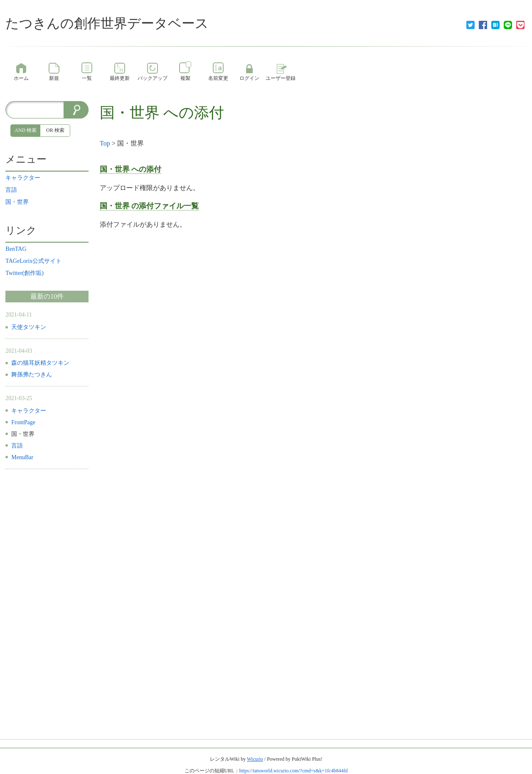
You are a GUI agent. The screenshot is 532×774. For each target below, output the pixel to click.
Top (105, 143)
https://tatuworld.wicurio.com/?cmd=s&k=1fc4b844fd (294, 771)
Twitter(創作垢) (25, 273)
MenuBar (22, 457)
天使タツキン (29, 327)
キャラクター (23, 178)
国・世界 (130, 113)
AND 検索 (26, 130)
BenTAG (16, 249)
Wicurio (255, 759)
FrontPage (23, 422)
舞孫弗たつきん (32, 375)
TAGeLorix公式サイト (33, 261)
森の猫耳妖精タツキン (40, 363)
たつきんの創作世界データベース (107, 23)
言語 (11, 190)
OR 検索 (55, 130)
